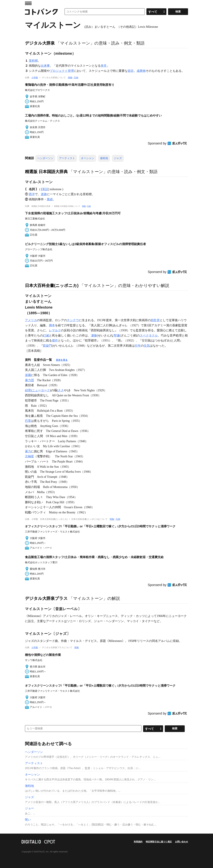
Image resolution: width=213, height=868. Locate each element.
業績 (50, 199)
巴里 (28, 421)
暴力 (28, 451)
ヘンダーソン (45, 158)
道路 (44, 194)
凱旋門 (47, 346)
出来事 (45, 66)
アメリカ (31, 320)
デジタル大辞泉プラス (46, 598)
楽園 (28, 375)
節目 (131, 71)
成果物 (141, 71)
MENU (28, 3)
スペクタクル (149, 335)
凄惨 (94, 335)
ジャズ (118, 158)
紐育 (28, 390)
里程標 (33, 61)
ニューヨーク (41, 390)
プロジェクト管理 (62, 71)
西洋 (32, 194)
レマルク (55, 330)
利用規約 (138, 842)
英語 (45, 189)
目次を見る (62, 360)
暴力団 (29, 380)
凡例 (76, 78)
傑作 (55, 340)
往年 (138, 346)
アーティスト (67, 158)
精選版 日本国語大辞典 (46, 172)
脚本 (52, 325)
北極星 (29, 456)
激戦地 (104, 158)
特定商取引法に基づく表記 (159, 842)
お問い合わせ (182, 842)
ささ (61, 390)
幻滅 (46, 335)
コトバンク (41, 12)
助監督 (155, 320)
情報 (70, 78)
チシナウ (73, 320)
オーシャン (88, 158)
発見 (104, 66)
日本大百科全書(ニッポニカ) (52, 285)
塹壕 (117, 335)
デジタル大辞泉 (40, 43)
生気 (147, 346)
